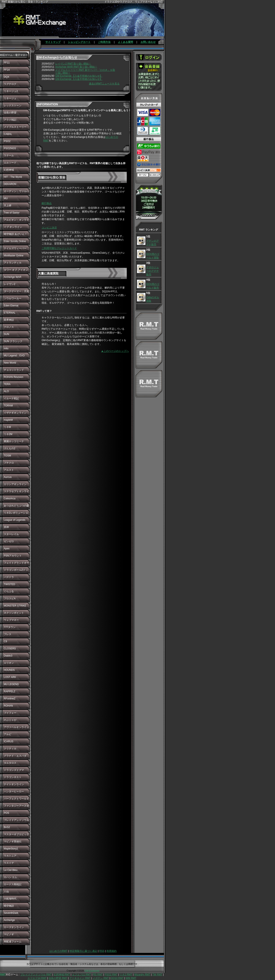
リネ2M (8, 434)
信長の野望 (10, 113)
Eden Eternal (11, 306)
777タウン (10, 627)
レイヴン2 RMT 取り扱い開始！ (73, 64)
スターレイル (11, 534)
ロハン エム (10, 877)
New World (10, 363)
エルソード (10, 163)
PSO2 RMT (111, 975)
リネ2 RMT (126, 975)
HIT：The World (13, 177)
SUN (6, 334)
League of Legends (15, 520)
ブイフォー (10, 713)
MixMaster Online (14, 256)
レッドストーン (13, 106)
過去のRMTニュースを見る (104, 84)
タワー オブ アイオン (16, 270)
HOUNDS (9, 670)
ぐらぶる (9, 591)
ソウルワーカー (13, 298)
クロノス (9, 327)
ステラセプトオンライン (16, 492)
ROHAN (8, 706)
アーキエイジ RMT (80, 978)
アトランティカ (13, 263)
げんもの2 (10, 448)
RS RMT (98, 975)
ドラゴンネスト (13, 777)
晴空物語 (9, 906)
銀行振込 (47, 203)
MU (6, 198)
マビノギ (9, 934)
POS (6, 813)
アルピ (8, 734)
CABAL (8, 134)
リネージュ (10, 98)
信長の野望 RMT (58, 978)
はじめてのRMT (58, 951)
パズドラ (9, 577)
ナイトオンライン (14, 784)
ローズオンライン (14, 927)
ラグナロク (10, 84)
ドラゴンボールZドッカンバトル (16, 571)
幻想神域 (9, 170)
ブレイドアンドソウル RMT (36, 975)
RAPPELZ (10, 691)
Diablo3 (8, 656)
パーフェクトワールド (16, 799)
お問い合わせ (148, 42)
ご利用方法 (104, 42)
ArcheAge (9, 920)
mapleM (8, 420)
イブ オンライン (13, 227)
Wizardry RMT (142, 975)
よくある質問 (125, 42)
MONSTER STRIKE (15, 606)
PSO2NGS (10, 148)
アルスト (9, 470)
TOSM (7, 456)
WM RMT (131, 978)
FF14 (7, 70)
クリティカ (10, 749)
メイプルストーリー (15, 127)
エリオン (9, 663)
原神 (6, 527)
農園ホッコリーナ (14, 441)
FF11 (7, 63)
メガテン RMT (101, 978)
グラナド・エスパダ (15, 756)
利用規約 (112, 951)
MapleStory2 (11, 849)
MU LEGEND (11, 684)
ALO (6, 391)
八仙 (6, 892)
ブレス (8, 634)
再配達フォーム (13, 942)
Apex (7, 549)
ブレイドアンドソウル (16, 820)
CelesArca (10, 499)
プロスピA (10, 599)
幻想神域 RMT (62, 975)
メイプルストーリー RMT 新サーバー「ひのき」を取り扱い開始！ (85, 71)
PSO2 (7, 141)
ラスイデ (9, 863)
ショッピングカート (79, 42)
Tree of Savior (12, 213)
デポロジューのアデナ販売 (153, 271)
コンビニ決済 (49, 228)
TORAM (8, 406)
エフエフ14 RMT (37, 978)
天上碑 (8, 206)
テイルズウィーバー (15, 248)
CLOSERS (10, 649)
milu (6, 348)
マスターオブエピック (16, 834)
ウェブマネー (11, 620)
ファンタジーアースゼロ (16, 807)
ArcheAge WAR (13, 277)
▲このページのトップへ (115, 351)
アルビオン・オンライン (16, 221)
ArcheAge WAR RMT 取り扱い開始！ (76, 67)
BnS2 (7, 827)
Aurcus (8, 477)
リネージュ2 (11, 91)
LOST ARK (10, 677)
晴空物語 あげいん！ (15, 234)
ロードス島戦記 (13, 884)
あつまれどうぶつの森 (16, 506)
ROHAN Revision (14, 377)
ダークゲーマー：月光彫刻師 (16, 292)
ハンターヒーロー (14, 791)
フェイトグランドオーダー (16, 564)
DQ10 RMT (117, 978)
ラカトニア (10, 856)
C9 (5, 641)
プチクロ (9, 463)
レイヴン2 (10, 284)
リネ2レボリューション (16, 514)
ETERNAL (10, 313)
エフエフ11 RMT (82, 975)
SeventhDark (11, 913)
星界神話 (9, 320)
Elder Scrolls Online (15, 241)
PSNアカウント (13, 556)
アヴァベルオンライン (16, 727)
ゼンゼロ (9, 541)
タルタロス (10, 763)
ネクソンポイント (14, 613)
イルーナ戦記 (11, 398)
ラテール (9, 156)
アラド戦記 (10, 120)
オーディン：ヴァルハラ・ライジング (16, 192)
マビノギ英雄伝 (13, 842)
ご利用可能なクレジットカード (59, 248)
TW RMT (157, 975)
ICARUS (9, 741)
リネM (7, 427)
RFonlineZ (10, 699)
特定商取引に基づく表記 (83, 951)
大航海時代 (10, 899)
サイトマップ (53, 42)
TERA (7, 384)
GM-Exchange (92, 971)
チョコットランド (14, 370)
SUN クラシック (13, 341)
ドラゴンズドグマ (14, 770)
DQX (7, 77)
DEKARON (10, 184)
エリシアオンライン (15, 484)
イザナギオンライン (15, 413)
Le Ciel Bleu (11, 870)
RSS (102, 951)
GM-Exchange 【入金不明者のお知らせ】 (79, 76)
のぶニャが (10, 720)
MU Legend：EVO (14, 356)
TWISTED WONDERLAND (13, 585)
